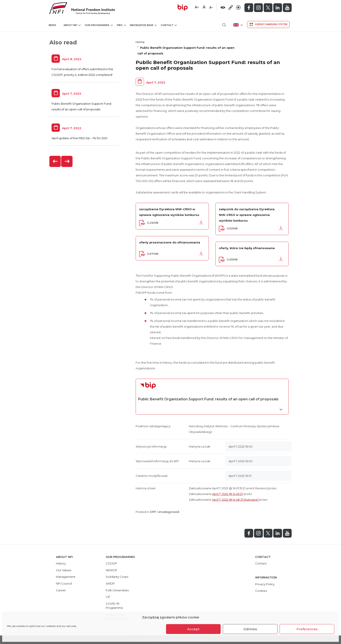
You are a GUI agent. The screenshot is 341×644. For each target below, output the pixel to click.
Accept (193, 629)
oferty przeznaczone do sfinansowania (170, 242)
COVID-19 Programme (114, 606)
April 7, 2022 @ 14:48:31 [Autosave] (235, 500)
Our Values (64, 570)
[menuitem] (238, 25)
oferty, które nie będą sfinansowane (247, 248)
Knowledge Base (143, 25)
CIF (108, 597)
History (61, 563)
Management (66, 577)
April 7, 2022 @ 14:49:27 (228, 494)
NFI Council (64, 583)
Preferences (307, 629)
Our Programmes (99, 25)
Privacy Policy (265, 584)
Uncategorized (168, 512)
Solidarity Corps (117, 577)
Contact (169, 25)
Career (61, 590)
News (52, 25)
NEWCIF (112, 570)
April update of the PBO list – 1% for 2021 (79, 138)
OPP (153, 512)
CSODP (111, 563)
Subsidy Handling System (268, 24)
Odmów (250, 629)
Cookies (261, 591)
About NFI (72, 25)
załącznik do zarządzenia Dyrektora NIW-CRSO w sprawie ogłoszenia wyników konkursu (247, 215)
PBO (121, 25)
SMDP (110, 583)
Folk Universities (117, 590)
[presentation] (55, 161)
